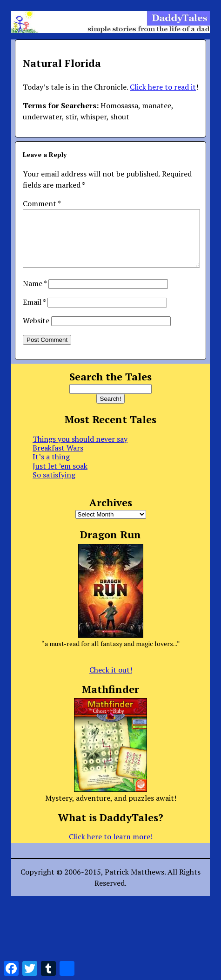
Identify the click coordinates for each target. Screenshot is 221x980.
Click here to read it (163, 87)
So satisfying (54, 486)
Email (34, 313)
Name (35, 294)
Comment (42, 203)
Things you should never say (80, 450)
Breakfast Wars (58, 459)
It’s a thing (51, 468)
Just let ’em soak (60, 477)
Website (36, 332)
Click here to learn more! (111, 848)
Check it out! (111, 681)
